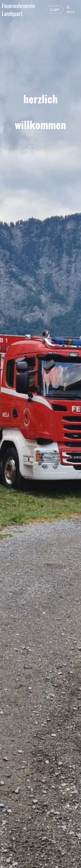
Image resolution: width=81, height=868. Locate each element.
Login (55, 9)
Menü (71, 10)
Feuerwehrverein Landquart (18, 10)
